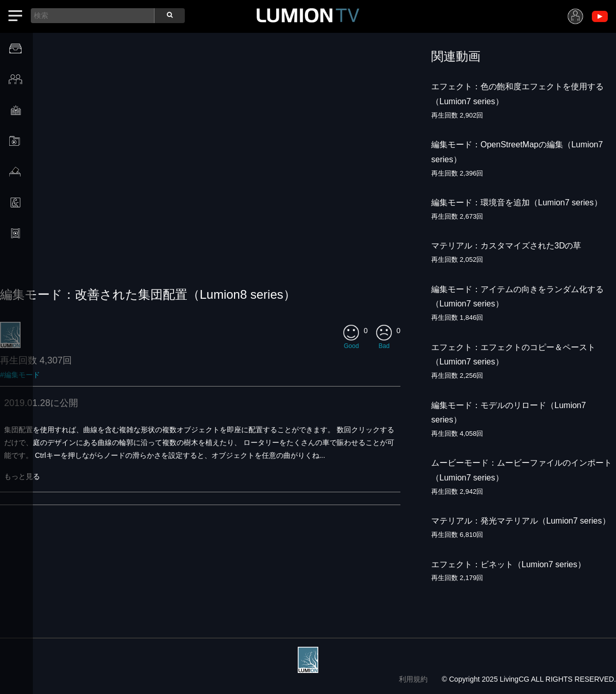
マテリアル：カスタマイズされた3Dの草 (506, 246)
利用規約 (413, 679)
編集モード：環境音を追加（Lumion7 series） (517, 203)
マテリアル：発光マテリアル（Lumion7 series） (521, 521)
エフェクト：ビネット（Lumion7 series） (508, 564)
